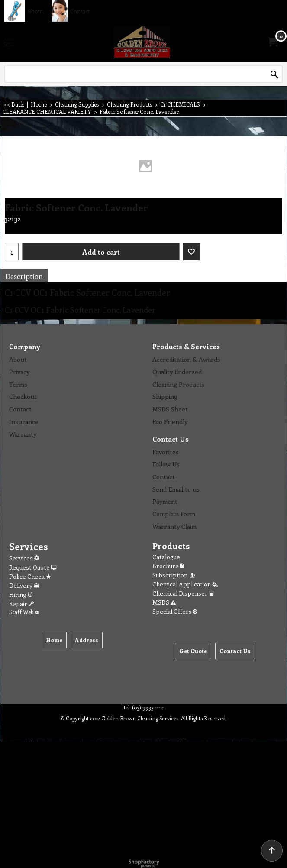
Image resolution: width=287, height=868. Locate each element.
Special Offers (175, 611)
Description (24, 276)
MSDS (164, 602)
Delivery (24, 585)
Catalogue (166, 557)
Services (24, 558)
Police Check (30, 576)
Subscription (174, 575)
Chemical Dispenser (183, 593)
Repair (21, 604)
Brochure (168, 566)
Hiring (21, 594)
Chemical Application (185, 584)
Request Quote (33, 567)
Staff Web (24, 612)
